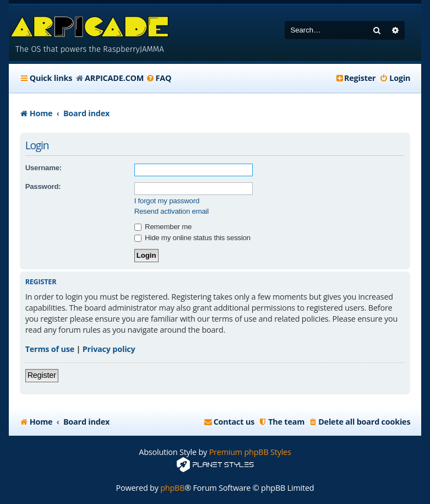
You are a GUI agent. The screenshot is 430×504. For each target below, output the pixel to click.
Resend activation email (172, 211)
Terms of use (50, 349)
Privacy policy (109, 349)
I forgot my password (167, 201)
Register (42, 375)
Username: (43, 168)
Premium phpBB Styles (250, 452)
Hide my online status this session (192, 238)
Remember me (163, 227)
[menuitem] (159, 78)
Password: (43, 186)
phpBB (172, 488)
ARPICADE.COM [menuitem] (114, 78)
